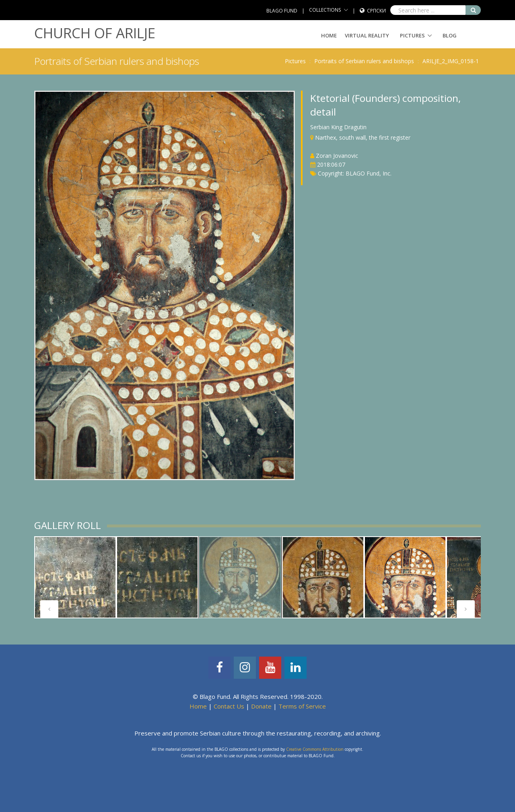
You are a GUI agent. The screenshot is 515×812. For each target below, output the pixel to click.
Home (329, 35)
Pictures (412, 35)
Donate (261, 706)
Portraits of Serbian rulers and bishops (364, 61)
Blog (450, 35)
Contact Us (229, 706)
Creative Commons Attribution (315, 749)
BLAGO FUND (282, 11)
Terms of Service (302, 706)
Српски (376, 11)
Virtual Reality (367, 35)
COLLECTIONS (325, 10)
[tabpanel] (75, 577)
